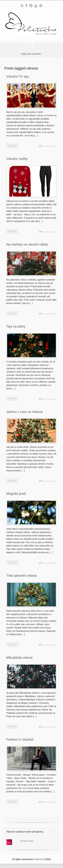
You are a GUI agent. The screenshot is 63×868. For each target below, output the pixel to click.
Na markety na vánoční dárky (27, 244)
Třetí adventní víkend (21, 576)
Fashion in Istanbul (20, 739)
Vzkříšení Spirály (27, 841)
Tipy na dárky (16, 326)
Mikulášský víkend (19, 658)
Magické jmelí (16, 494)
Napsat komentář (48, 146)
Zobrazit (12, 146)
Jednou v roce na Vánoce (25, 412)
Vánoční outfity (17, 159)
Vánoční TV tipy (18, 77)
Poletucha (39, 859)
